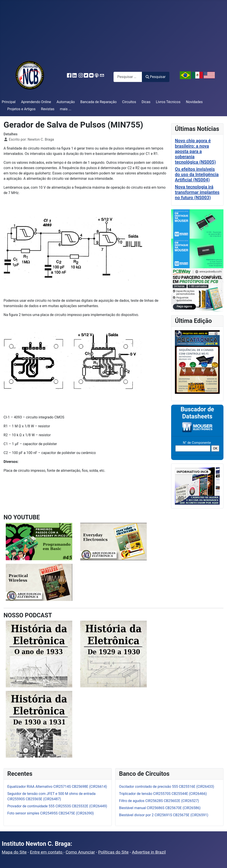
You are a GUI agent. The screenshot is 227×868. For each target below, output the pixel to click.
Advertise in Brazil (149, 852)
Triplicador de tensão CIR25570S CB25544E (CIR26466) (163, 794)
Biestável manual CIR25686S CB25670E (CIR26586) (160, 808)
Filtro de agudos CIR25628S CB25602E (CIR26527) (159, 801)
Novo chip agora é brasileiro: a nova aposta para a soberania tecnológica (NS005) (195, 151)
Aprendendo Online (36, 102)
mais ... (66, 109)
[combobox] (128, 77)
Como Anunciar (80, 852)
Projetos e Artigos (21, 109)
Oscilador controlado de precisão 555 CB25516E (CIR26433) (167, 787)
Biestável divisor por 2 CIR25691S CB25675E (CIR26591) (164, 815)
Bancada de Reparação (98, 102)
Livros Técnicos (168, 102)
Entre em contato (47, 852)
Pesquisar (156, 77)
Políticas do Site (113, 852)
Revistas (48, 109)
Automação (66, 102)
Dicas (146, 102)
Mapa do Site (14, 852)
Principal (9, 102)
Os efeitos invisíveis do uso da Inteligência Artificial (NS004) (197, 174)
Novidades (194, 102)
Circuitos (129, 102)
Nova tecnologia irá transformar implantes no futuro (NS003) (197, 192)
